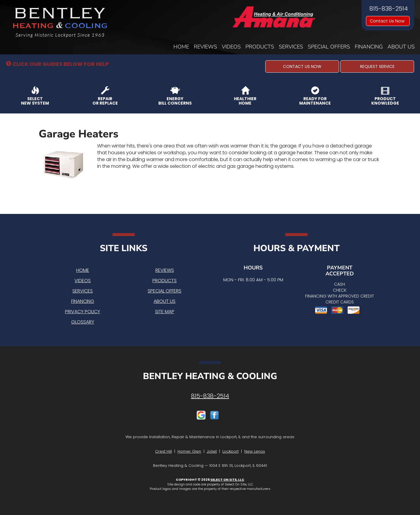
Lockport (231, 451)
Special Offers (329, 47)
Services (291, 47)
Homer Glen (189, 451)
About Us (401, 47)
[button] (302, 66)
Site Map (165, 312)
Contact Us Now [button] (388, 21)
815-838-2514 (210, 396)
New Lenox (255, 451)
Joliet (212, 451)
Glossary (83, 322)
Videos (231, 47)
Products (260, 47)
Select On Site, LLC (227, 480)
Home (181, 47)
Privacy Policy (83, 312)
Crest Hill (163, 451)
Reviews (205, 47)
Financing (369, 47)
